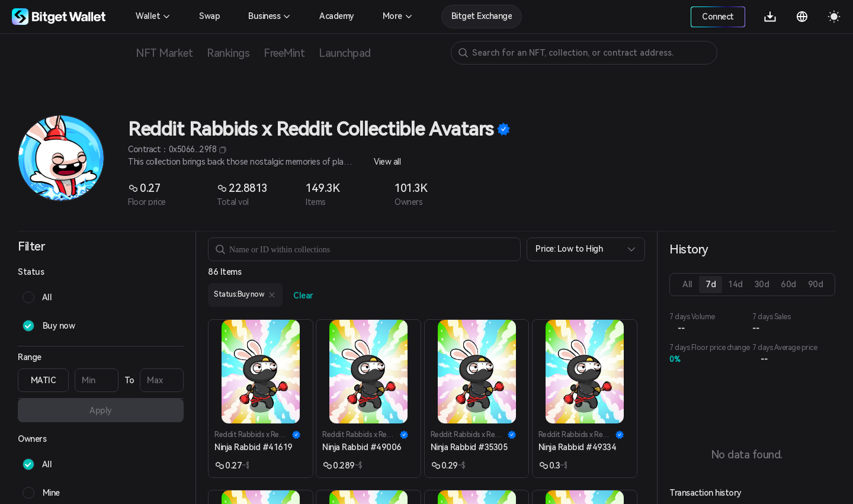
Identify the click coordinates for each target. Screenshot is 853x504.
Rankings (228, 53)
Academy (337, 16)
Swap (209, 16)
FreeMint (284, 53)
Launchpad (345, 53)
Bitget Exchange (482, 16)
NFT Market (164, 53)
